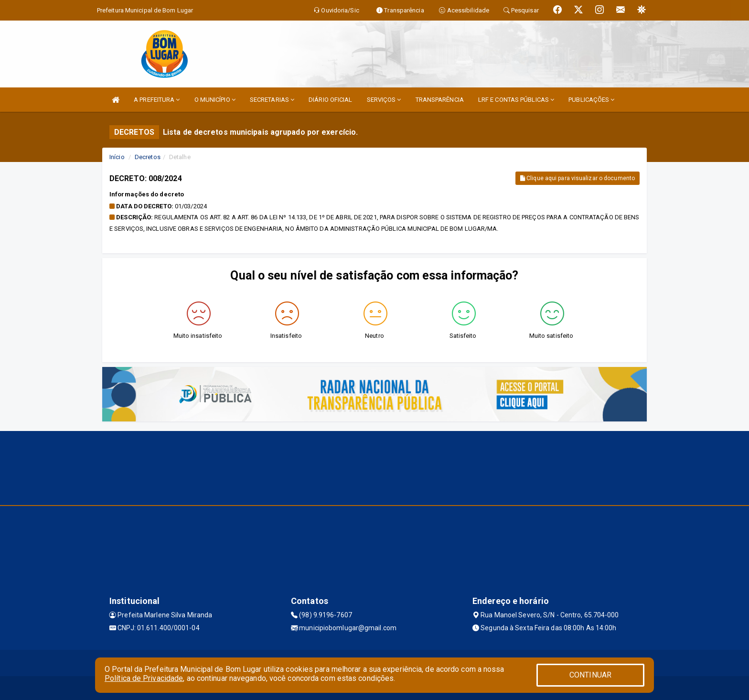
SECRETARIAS (272, 100)
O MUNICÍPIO (215, 100)
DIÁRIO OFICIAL (330, 100)
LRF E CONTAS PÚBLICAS (516, 100)
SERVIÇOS (384, 100)
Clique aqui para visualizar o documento (578, 178)
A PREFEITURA (157, 100)
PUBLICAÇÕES (591, 100)
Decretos (148, 157)
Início (117, 157)
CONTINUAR (590, 675)
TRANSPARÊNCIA (440, 100)
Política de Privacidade (144, 678)
